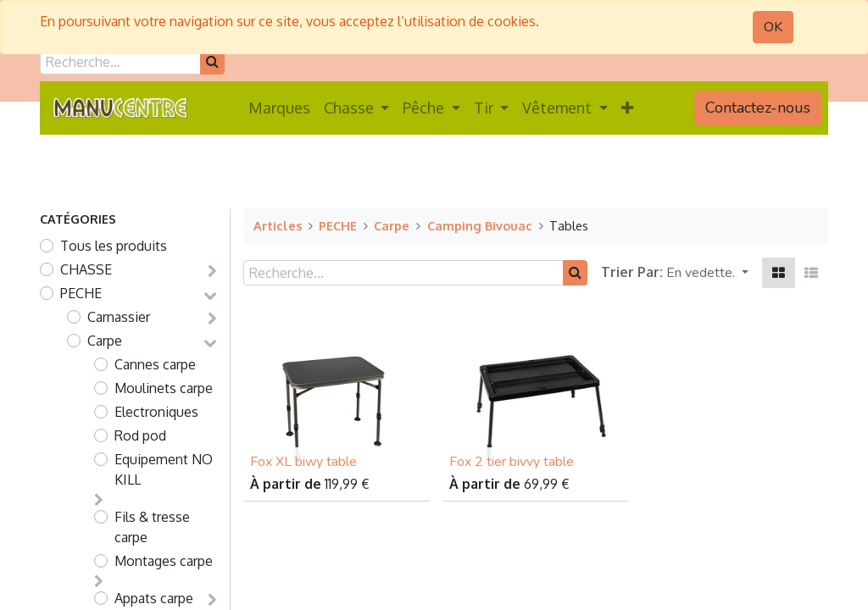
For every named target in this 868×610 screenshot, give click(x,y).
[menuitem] (279, 108)
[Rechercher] (212, 62)
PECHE (81, 293)
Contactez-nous (758, 108)
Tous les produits (114, 246)
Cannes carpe (155, 364)
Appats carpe (154, 598)
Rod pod (140, 435)
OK (773, 27)
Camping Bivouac (480, 225)
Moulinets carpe (164, 388)
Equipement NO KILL (164, 469)
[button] (627, 108)
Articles (278, 225)
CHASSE (86, 269)
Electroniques (156, 412)
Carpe (105, 341)
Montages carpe (164, 561)
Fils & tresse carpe (152, 527)
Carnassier (119, 317)
